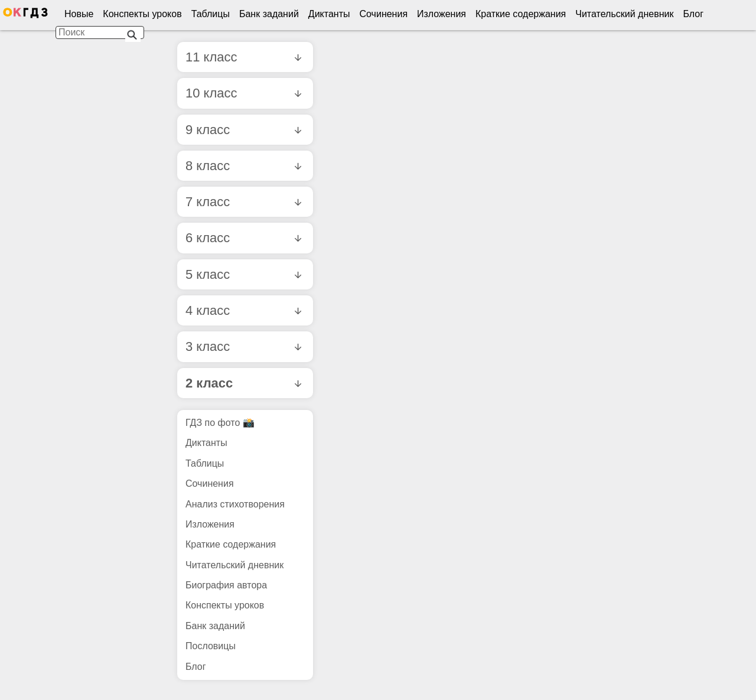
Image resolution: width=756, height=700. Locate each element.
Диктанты (329, 14)
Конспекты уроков (142, 14)
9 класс (243, 130)
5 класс (243, 274)
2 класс (243, 383)
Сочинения (384, 14)
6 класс (243, 238)
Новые (79, 14)
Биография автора (226, 585)
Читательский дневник (624, 14)
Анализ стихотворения (235, 504)
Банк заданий (269, 14)
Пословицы (211, 646)
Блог (693, 14)
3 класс (243, 346)
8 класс (243, 166)
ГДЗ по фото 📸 (220, 423)
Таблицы (211, 14)
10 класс (243, 93)
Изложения (441, 14)
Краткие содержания (521, 14)
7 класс (243, 202)
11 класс (243, 57)
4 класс (243, 310)
